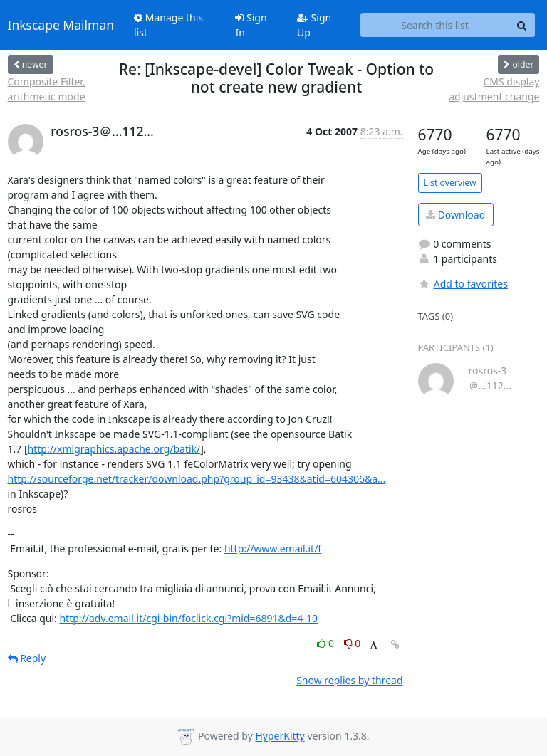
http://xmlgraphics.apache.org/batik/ (114, 449)
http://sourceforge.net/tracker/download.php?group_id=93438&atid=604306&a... (197, 479)
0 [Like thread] (327, 643)
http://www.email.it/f (273, 548)
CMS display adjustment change (494, 89)
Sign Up (314, 25)
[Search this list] (435, 25)
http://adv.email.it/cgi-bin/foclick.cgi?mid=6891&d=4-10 (188, 618)
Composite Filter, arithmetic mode (47, 89)
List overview (450, 183)
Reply (27, 658)
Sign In (251, 25)
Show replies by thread (349, 680)
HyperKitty (280, 736)
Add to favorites (463, 284)
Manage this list (168, 25)
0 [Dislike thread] (353, 643)
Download (455, 215)
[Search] (522, 25)
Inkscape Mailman (61, 25)
